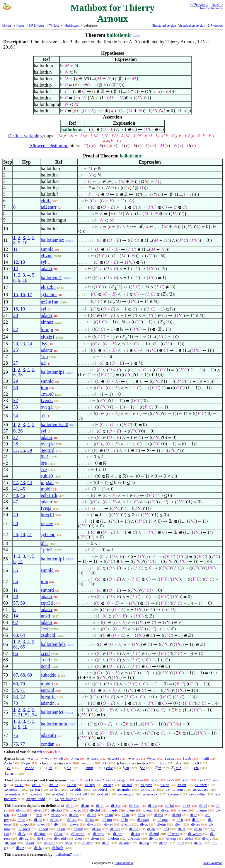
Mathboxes (71, 26)
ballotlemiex (52, 240)
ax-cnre (173, 794)
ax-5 (155, 780)
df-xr (69, 843)
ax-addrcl (100, 789)
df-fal (169, 806)
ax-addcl (76, 789)
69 (30, 675)
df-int (90, 820)
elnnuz (47, 322)
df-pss (158, 815)
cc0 (196, 763)
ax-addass (201, 789)
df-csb (74, 815)
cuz (178, 768)
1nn (44, 357)
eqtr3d (47, 603)
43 (23, 482)
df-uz (20, 848)
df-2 (181, 843)
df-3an (134, 806)
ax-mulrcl (148, 789)
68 (23, 675)
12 (16, 262)
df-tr (180, 820)
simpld (47, 249)
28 (20, 375)
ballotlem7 (64, 854)
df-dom (113, 838)
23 (23, 344)
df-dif (92, 815)
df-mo (21, 810)
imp (44, 388)
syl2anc (48, 535)
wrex (170, 758)
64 (23, 635)
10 (25, 243)
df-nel (148, 810)
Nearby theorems (211, 8)
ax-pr (165, 785)
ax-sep (108, 785)
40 (16, 495)
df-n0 (198, 843)
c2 (143, 768)
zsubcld (48, 635)
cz (159, 768)
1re (44, 470)
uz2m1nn (50, 302)
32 (16, 400)
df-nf (203, 806)
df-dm (161, 824)
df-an (85, 806)
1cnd (45, 660)
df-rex (183, 810)
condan (47, 744)
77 (23, 744)
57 (16, 603)
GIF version (215, 26)
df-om (118, 834)
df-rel (109, 824)
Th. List (54, 26)
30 (16, 388)
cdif (206, 758)
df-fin (153, 838)
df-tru (152, 806)
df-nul (177, 815)
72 (23, 697)
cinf (164, 763)
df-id (196, 820)
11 (15, 249)
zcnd (45, 653)
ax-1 (87, 780)
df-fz (38, 848)
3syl (45, 344)
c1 (9, 768)
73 (16, 703)
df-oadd (60, 838)
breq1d (47, 515)
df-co (144, 824)
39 (30, 450)
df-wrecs (195, 834)
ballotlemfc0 (53, 712)
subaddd (48, 675)
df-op (54, 820)
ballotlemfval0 (54, 424)
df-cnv (126, 824)
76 (16, 735)
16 (23, 295)
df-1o (41, 838)
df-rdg (24, 838)
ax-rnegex (126, 794)
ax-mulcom (174, 789)
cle (69, 768)
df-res (195, 824)
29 (16, 381)
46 (23, 495)
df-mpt (162, 820)
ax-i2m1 (58, 794)
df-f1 (182, 829)
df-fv (22, 834)
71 (23, 690)
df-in (125, 815)
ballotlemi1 (51, 278)
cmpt (90, 763)
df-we (74, 824)
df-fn (151, 829)
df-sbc (56, 815)
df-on (61, 829)
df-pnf (30, 843)
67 (16, 675)
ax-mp (75, 780)
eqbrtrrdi (49, 495)
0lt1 (44, 543)
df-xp (91, 824)
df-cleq (76, 810)
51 (30, 535)
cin (10, 763)
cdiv (109, 768)
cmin (89, 768)
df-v (39, 815)
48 (23, 535)
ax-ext (71, 785)
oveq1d (48, 444)
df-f (166, 829)
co (146, 763)
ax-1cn (35, 789)
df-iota (115, 829)
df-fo (198, 829)
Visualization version (192, 26)
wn (33, 758)
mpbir (46, 489)
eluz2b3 (48, 287)
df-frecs (173, 834)
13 (23, 262)
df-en (95, 838)
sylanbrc (49, 295)
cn (127, 768)
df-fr (57, 824)
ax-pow (146, 785)
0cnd (45, 666)
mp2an (47, 482)
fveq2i (47, 400)
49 (16, 515)
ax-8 (201, 780)
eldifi (46, 201)
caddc (30, 768)
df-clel (95, 810)
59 (23, 603)
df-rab (22, 815)
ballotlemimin (54, 724)
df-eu (38, 810)
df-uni (72, 820)
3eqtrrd (47, 450)
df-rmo (202, 810)
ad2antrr (48, 207)
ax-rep (90, 785)
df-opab (143, 820)
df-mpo (99, 834)
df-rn (179, 824)
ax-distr (36, 794)
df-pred (24, 829)
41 (16, 489)
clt (51, 768)
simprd (47, 590)
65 (23, 647)
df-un (109, 815)
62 (16, 622)
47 (16, 502)
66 (16, 653)
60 (16, 684)
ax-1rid (103, 794)
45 (23, 489)
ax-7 (186, 780)
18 (16, 309)
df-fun (134, 829)
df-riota (40, 834)
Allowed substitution (49, 146)
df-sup (171, 838)
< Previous (199, 5)
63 (16, 635)
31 (16, 450)
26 (16, 535)
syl (44, 262)
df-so (41, 824)
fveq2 (46, 508)
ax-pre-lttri (197, 794)
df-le (106, 843)
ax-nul (127, 785)
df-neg (144, 843)
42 (16, 482)
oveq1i (47, 407)
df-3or (116, 806)
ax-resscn (12, 789)
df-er (78, 838)
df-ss (141, 815)
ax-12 (54, 785)
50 (16, 523)
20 (16, 315)
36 (20, 431)
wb (61, 758)
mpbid (47, 684)
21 (20, 715)
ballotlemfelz (53, 644)
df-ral (165, 810)
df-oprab (78, 834)
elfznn (47, 256)
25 (16, 350)
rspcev (47, 523)
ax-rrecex (150, 794)
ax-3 (109, 780)
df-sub (124, 843)
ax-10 (19, 785)
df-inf (189, 838)
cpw (28, 763)
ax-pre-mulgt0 (66, 799)
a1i (44, 363)
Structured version (164, 26)
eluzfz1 (48, 337)
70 (23, 684)
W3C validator (213, 863)
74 (34, 715)
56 (16, 581)
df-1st (136, 834)
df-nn (163, 843)
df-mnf (50, 843)
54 (16, 690)
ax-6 (170, 780)
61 (16, 647)
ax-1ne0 (81, 794)
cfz (196, 768)
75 (16, 744)
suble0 (47, 476)
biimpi (47, 329)
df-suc (97, 829)
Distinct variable (23, 136)
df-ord (43, 829)
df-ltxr (87, 843)
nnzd (45, 616)
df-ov (59, 834)
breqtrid (48, 697)
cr (180, 763)
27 (16, 363)
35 (23, 450)
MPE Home (37, 26)
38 (16, 444)
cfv (106, 763)
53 (16, 697)
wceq (94, 758)
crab (188, 758)
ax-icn (55, 789)
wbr (69, 763)
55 (16, 570)
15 (16, 295)
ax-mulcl (124, 789)
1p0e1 (46, 550)
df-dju (207, 838)
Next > (217, 5)
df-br (124, 820)
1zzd (45, 629)
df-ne (131, 810)
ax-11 (36, 785)
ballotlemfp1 (53, 372)
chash (11, 773)
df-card (11, 843)
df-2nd (154, 834)
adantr (47, 269)
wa (77, 758)
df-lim (78, 829)
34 (16, 416)
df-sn (22, 820)
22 (16, 329)
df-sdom (134, 838)
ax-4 (139, 780)
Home (20, 26)
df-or (100, 806)
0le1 (45, 457)
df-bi (70, 806)
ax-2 (98, 780)
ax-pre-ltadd (36, 799)
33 (16, 407)
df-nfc (113, 810)
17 (30, 295)
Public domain (124, 863)
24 (30, 344)
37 (16, 437)
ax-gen (122, 780)
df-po (25, 824)
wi (47, 758)
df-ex (186, 806)
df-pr (38, 820)
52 (27, 715)
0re (44, 463)
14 (16, 269)
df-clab (56, 810)
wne (135, 758)
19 (23, 309)
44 (30, 482)
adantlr (47, 703)
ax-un (182, 785)
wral (152, 758)
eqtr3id (47, 690)
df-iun (107, 820)
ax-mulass (13, 794)
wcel (115, 758)
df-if (193, 815)
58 (16, 597)
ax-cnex (201, 785)
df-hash (58, 848)
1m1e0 (47, 394)
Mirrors (7, 26)
